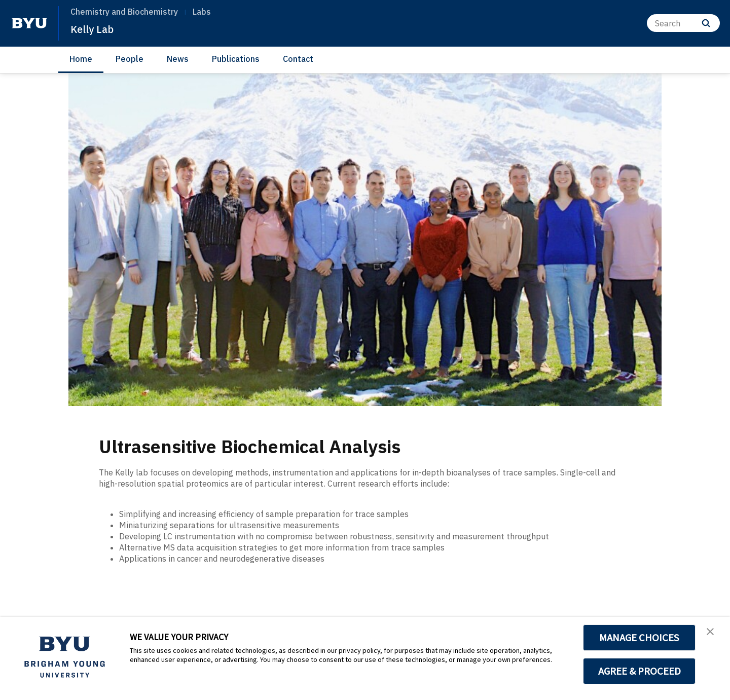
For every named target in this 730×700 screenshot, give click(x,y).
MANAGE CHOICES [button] (640, 638)
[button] (713, 635)
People (130, 59)
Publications (236, 59)
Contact (298, 59)
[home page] (29, 23)
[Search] (683, 23)
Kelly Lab (96, 28)
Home (81, 59)
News (178, 59)
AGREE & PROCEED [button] (640, 671)
